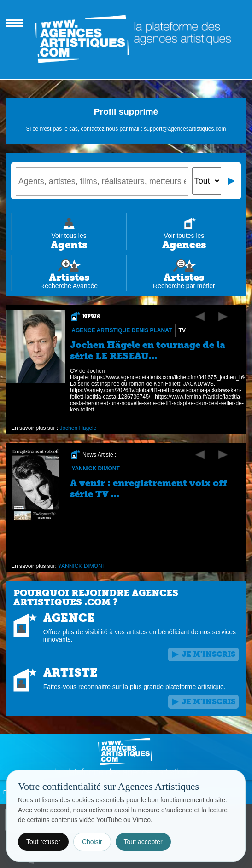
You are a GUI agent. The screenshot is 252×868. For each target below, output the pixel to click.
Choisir (92, 842)
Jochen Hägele (78, 428)
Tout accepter (143, 842)
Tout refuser (43, 842)
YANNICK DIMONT (95, 469)
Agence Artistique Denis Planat (122, 330)
